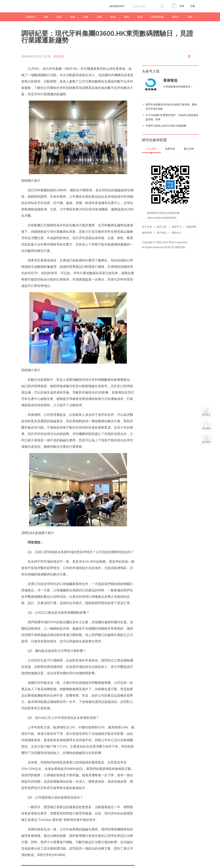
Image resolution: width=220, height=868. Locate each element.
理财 (100, 17)
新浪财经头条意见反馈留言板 (163, 213)
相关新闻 (206, 442)
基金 (86, 17)
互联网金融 (157, 17)
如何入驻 (162, 227)
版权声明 (147, 233)
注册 (192, 6)
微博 (149, 56)
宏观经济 (31, 17)
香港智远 (59, 56)
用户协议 (162, 233)
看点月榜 (189, 149)
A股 (46, 17)
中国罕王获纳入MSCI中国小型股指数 (166, 126)
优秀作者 (170, 149)
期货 (126, 17)
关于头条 (147, 227)
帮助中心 (177, 233)
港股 (59, 17)
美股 (73, 17)
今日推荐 (151, 149)
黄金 (113, 17)
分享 (171, 56)
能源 (140, 17)
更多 (190, 17)
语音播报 (117, 56)
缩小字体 (128, 56)
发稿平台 (177, 227)
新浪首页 (206, 412)
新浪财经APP (117, 6)
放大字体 (138, 56)
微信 (160, 56)
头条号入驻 (151, 71)
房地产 (176, 17)
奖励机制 (191, 227)
